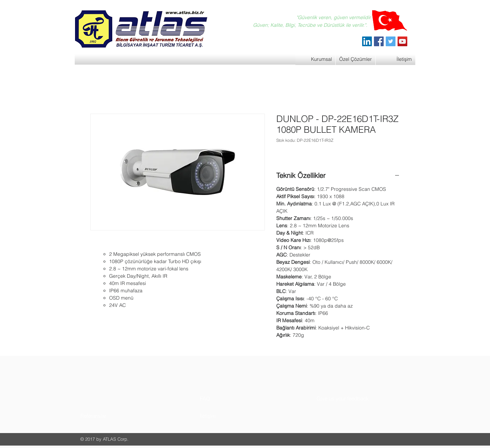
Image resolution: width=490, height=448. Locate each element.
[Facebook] (379, 41)
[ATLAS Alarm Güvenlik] (367, 41)
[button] (107, 416)
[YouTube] (402, 41)
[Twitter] (391, 41)
